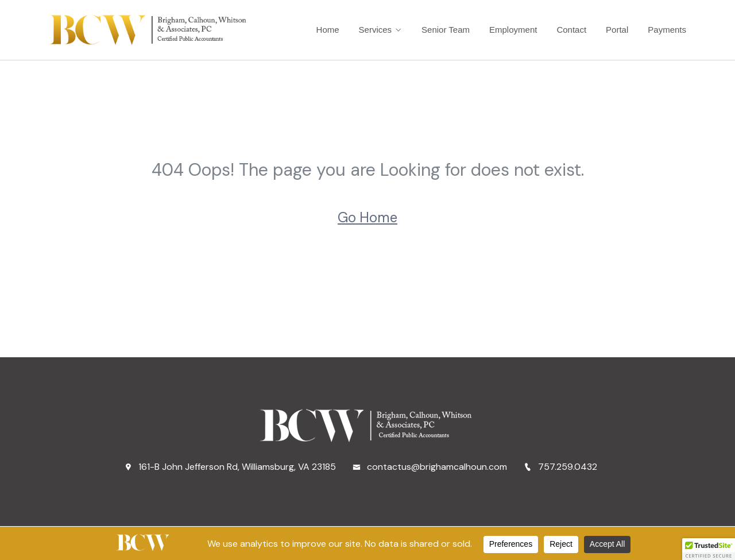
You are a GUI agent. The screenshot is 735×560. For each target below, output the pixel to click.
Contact (571, 30)
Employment (513, 30)
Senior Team (446, 30)
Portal (617, 30)
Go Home (367, 217)
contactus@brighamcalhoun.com (430, 467)
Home (328, 30)
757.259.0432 (560, 467)
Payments (667, 30)
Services (376, 30)
